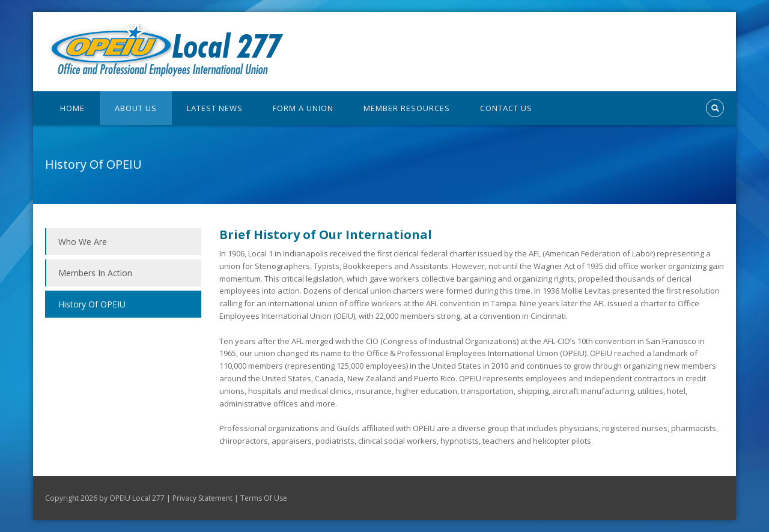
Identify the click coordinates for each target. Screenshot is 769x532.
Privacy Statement (202, 498)
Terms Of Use (264, 498)
